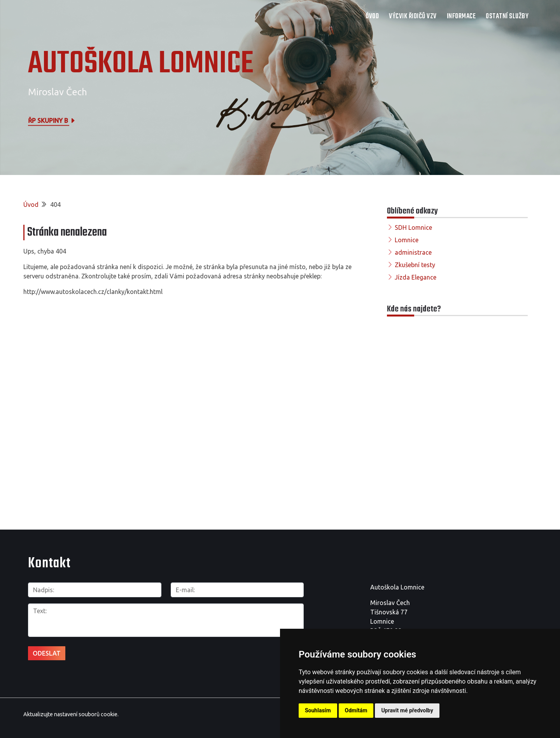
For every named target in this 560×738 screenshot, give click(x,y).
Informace (461, 17)
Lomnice (407, 240)
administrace (413, 252)
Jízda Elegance (416, 277)
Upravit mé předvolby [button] (407, 710)
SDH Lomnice (413, 227)
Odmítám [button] (356, 710)
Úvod (372, 17)
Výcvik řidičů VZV (413, 17)
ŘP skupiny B (52, 120)
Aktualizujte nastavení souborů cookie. (71, 714)
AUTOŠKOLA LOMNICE (141, 64)
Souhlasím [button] (318, 710)
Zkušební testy (415, 265)
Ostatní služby (507, 17)
